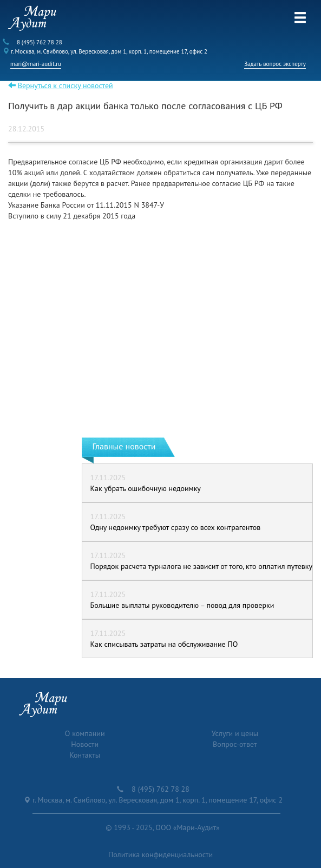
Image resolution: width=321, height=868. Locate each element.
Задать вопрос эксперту (275, 64)
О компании (85, 733)
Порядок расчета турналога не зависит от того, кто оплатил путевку (201, 566)
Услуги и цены (235, 733)
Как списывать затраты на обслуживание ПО (164, 644)
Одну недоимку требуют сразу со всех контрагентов (176, 527)
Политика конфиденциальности (161, 854)
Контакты (85, 755)
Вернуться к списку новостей (65, 85)
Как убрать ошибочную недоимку (146, 488)
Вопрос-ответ (235, 744)
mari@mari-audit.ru (36, 64)
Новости (85, 744)
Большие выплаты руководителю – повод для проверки (182, 605)
